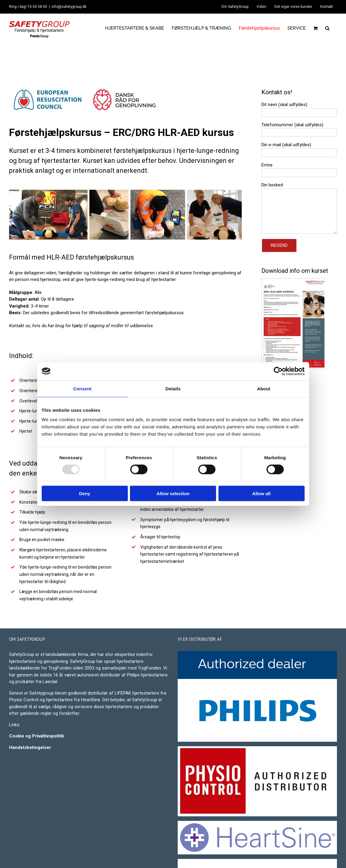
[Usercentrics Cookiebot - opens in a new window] (278, 371)
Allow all (262, 494)
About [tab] (264, 388)
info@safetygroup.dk (69, 7)
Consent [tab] (82, 388)
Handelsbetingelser (30, 747)
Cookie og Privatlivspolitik (37, 736)
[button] (327, 28)
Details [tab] (173, 388)
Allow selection (173, 494)
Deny (85, 494)
